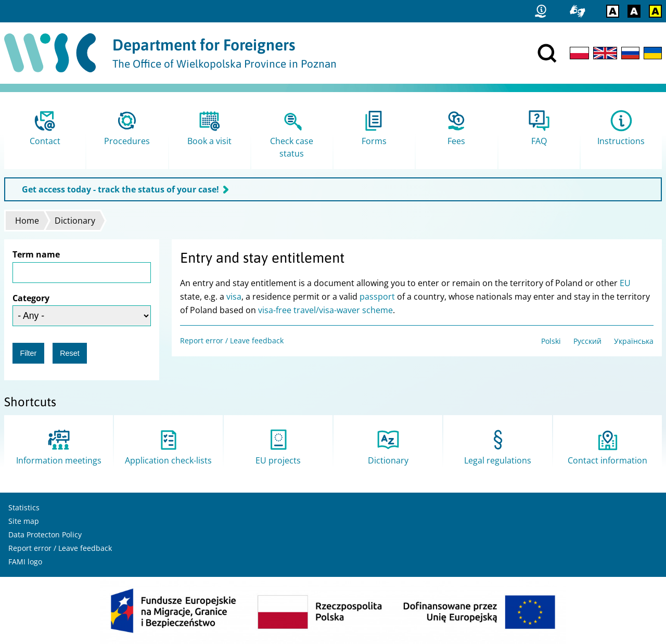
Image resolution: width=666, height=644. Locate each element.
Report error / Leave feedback (232, 340)
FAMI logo (25, 562)
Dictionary (75, 221)
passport (377, 297)
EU (625, 283)
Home (27, 221)
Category (31, 298)
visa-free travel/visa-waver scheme (325, 310)
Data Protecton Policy (45, 534)
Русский (587, 341)
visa (234, 297)
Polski (551, 341)
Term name (36, 254)
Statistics (24, 507)
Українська (634, 341)
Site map (24, 521)
